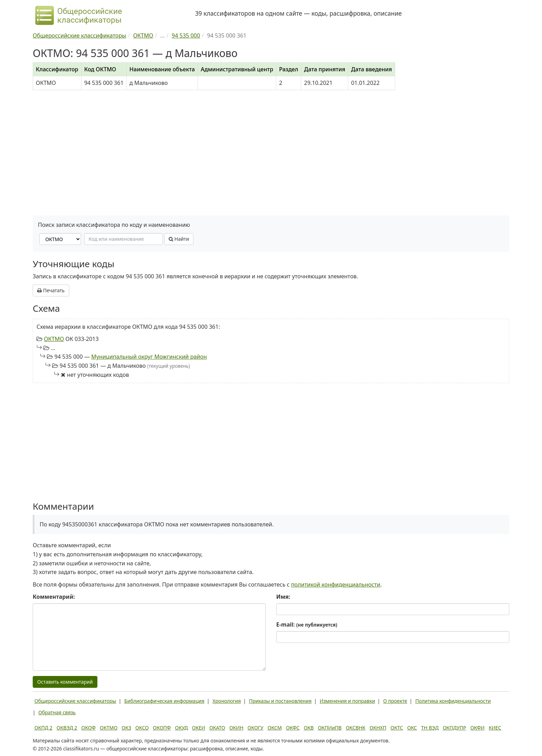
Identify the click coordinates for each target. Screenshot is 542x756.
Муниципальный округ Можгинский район (149, 357)
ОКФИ (477, 728)
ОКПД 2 (43, 728)
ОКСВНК (356, 728)
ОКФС (293, 728)
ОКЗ (126, 728)
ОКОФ (89, 728)
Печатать (51, 290)
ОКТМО (54, 339)
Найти (179, 239)
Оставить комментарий (65, 682)
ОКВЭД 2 (67, 728)
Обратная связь (57, 712)
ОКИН (236, 728)
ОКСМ (275, 728)
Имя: (283, 597)
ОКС (412, 728)
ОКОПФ (162, 728)
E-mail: (307, 624)
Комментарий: (54, 597)
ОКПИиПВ (330, 728)
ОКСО (142, 728)
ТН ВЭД (430, 728)
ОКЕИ (199, 728)
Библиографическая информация (164, 701)
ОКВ (309, 728)
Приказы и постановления (280, 701)
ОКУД (181, 728)
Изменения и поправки (347, 701)
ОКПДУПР (455, 728)
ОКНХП (378, 728)
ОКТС (397, 728)
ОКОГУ (256, 728)
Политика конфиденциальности (453, 701)
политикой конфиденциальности (336, 584)
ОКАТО (217, 728)
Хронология (227, 701)
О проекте (395, 701)
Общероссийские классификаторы (75, 701)
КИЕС (495, 728)
